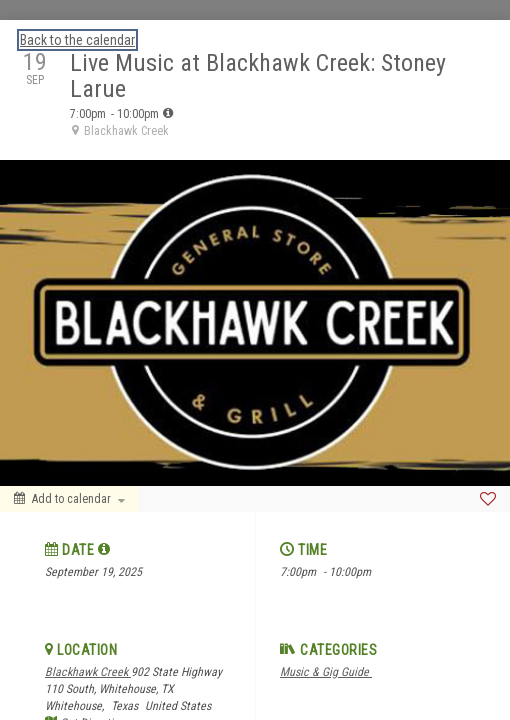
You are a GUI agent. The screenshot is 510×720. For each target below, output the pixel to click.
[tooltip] (168, 113)
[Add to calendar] (69, 499)
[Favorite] (488, 499)
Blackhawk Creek (88, 672)
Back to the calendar (77, 40)
